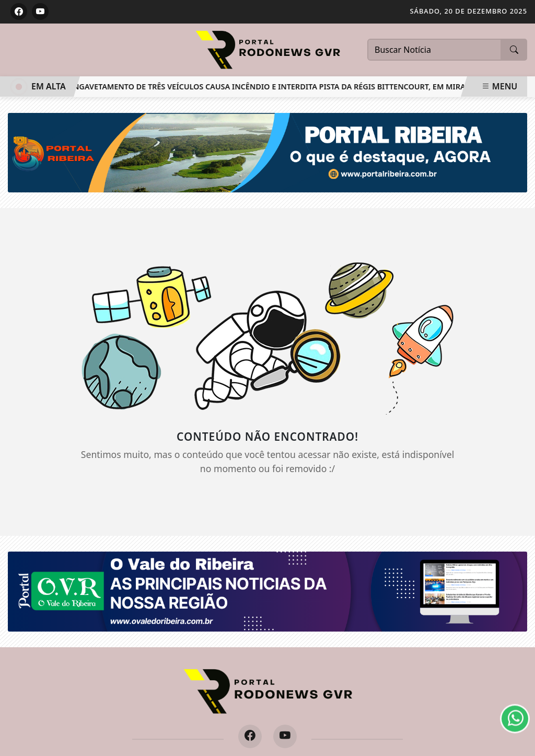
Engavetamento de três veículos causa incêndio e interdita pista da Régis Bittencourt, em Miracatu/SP (284, 87)
